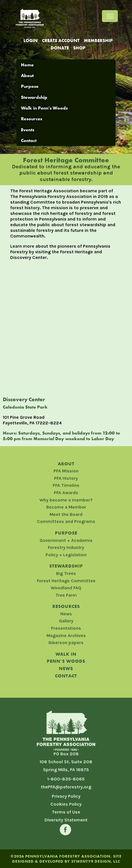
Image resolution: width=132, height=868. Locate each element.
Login (31, 41)
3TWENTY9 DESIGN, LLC (96, 861)
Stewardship (34, 97)
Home (27, 65)
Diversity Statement (66, 820)
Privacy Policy (66, 796)
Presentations (66, 628)
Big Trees (66, 573)
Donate (60, 48)
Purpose (30, 86)
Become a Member (66, 507)
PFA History (66, 478)
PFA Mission (66, 471)
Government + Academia (66, 540)
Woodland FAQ (66, 588)
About (27, 76)
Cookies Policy (66, 804)
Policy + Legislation (66, 555)
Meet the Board (66, 514)
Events (28, 130)
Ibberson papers (66, 643)
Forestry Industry (66, 547)
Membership (98, 41)
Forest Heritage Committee (66, 581)
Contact (29, 140)
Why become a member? (66, 500)
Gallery (66, 621)
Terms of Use (66, 812)
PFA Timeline (66, 485)
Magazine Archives (66, 635)
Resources (32, 119)
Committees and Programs (66, 521)
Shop (79, 48)
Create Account (61, 41)
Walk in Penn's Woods (44, 108)
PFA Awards (66, 493)
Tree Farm (66, 595)
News (66, 614)
